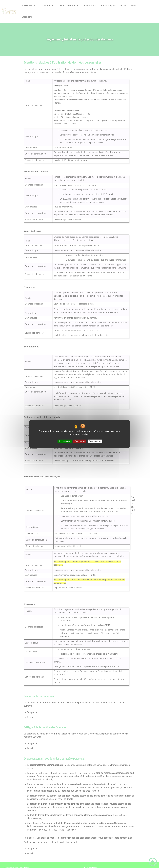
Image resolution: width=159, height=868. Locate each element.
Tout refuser (80, 441)
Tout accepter (65, 441)
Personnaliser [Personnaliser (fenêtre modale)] (95, 441)
